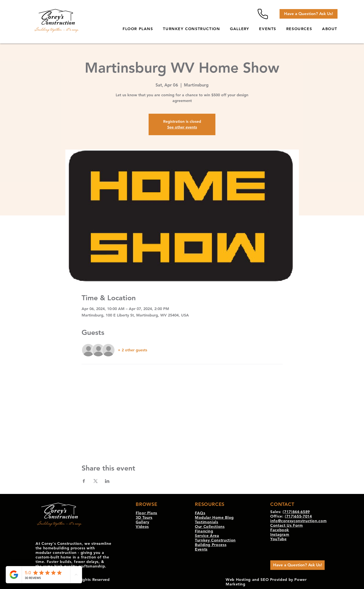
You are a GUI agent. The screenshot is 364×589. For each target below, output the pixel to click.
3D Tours (144, 517)
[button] (299, 29)
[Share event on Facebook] (84, 481)
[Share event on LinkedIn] (107, 481)
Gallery (142, 522)
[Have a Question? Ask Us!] (309, 14)
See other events (182, 127)
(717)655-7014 (298, 516)
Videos (142, 527)
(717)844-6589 (296, 512)
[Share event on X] (96, 481)
